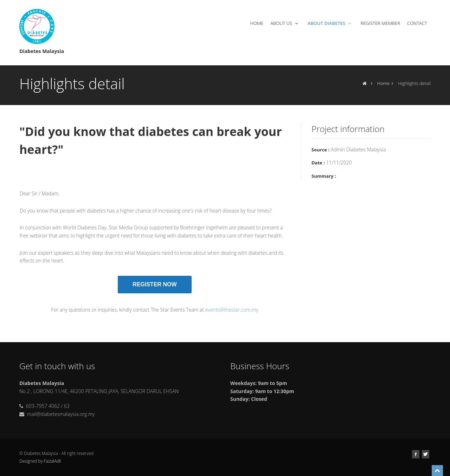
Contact (417, 23)
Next (296, 165)
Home (257, 23)
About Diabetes (330, 23)
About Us (285, 23)
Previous (13, 165)
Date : (318, 163)
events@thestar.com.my (232, 310)
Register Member (380, 23)
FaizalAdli (52, 461)
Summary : (324, 176)
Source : (320, 150)
